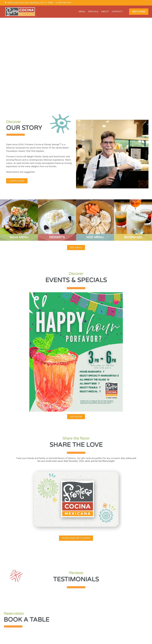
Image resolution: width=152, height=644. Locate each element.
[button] (139, 12)
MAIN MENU (19, 237)
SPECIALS (93, 12)
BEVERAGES (133, 237)
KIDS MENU (95, 237)
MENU (82, 12)
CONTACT (117, 12)
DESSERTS (57, 237)
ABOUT (105, 12)
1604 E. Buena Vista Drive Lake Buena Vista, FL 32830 (30, 3)
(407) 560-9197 (64, 3)
